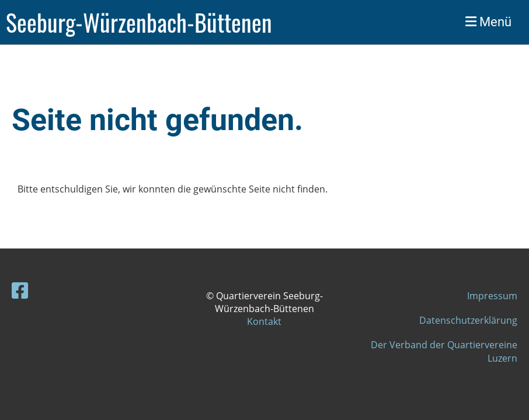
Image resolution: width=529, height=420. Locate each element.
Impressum (492, 296)
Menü (488, 22)
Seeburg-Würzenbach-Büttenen (139, 22)
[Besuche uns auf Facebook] (20, 290)
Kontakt (264, 321)
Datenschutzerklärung (468, 320)
